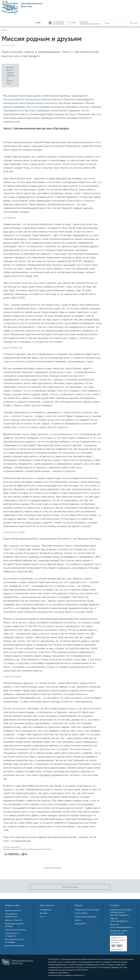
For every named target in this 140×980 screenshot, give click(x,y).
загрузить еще (70, 887)
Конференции (46, 910)
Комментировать (53, 868)
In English (135, 23)
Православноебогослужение (59, 23)
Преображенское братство (22, 962)
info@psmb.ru (124, 915)
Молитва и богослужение (15, 930)
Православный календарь (86, 917)
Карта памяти (81, 924)
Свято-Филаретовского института (38, 103)
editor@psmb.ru (122, 921)
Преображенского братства (19, 110)
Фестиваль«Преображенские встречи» (90, 23)
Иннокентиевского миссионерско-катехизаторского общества (39, 99)
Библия (72, 22)
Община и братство (13, 910)
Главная (4, 30)
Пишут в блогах (81, 913)
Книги (43, 917)
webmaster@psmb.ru (124, 927)
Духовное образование (14, 945)
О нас (38, 23)
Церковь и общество (13, 920)
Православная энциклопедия (87, 910)
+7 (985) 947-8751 (117, 933)
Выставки (44, 913)
